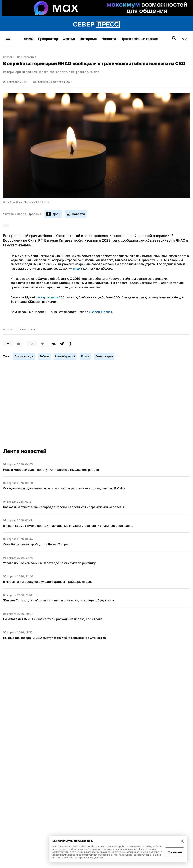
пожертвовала (47, 297)
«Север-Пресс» (101, 312)
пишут (78, 268)
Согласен (175, 852)
